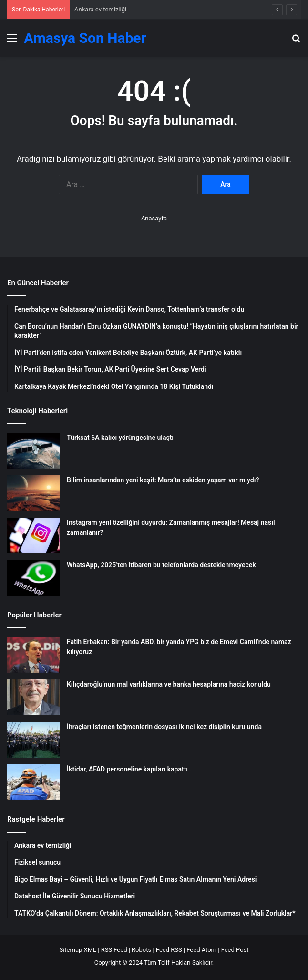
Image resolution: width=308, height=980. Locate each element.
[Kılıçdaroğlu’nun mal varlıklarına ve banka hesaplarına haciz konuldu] (33, 697)
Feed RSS (169, 950)
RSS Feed (114, 950)
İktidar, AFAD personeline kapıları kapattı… (130, 769)
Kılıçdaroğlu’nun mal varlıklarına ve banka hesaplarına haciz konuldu (169, 684)
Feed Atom (201, 950)
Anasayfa (154, 218)
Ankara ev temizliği (100, 9)
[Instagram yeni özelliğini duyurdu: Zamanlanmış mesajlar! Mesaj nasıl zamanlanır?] (33, 536)
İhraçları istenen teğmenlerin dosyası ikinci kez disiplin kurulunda (164, 727)
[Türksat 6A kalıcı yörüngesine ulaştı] (33, 451)
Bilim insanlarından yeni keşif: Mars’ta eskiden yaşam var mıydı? (163, 480)
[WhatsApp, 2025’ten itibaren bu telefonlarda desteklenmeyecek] (33, 578)
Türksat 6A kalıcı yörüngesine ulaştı (120, 438)
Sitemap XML (78, 950)
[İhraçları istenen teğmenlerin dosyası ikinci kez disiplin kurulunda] (33, 740)
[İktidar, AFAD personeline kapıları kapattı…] (33, 782)
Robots (141, 950)
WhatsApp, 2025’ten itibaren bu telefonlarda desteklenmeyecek (161, 565)
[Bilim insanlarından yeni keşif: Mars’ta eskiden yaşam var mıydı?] (33, 493)
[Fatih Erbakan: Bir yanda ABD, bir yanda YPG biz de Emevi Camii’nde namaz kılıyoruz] (33, 655)
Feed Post (235, 950)
